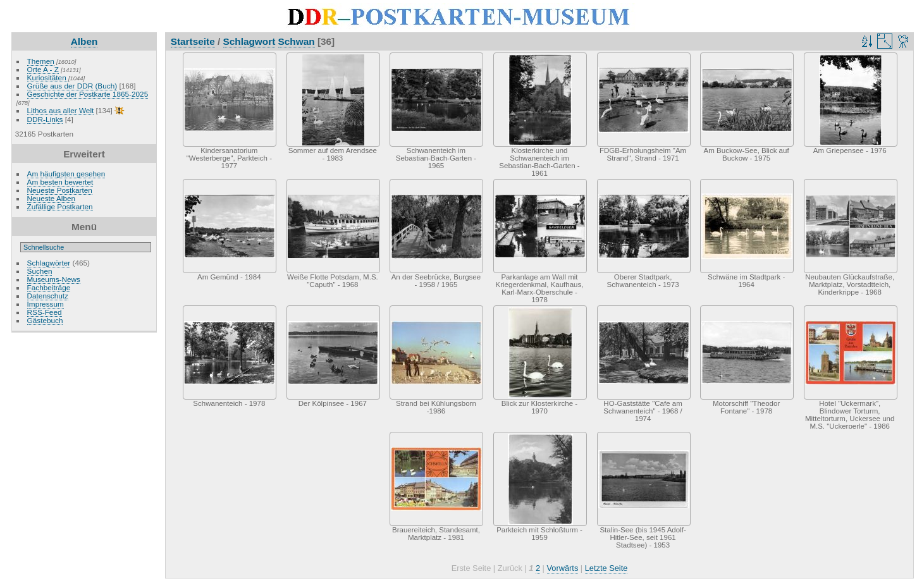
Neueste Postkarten (60, 190)
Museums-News (54, 279)
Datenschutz (48, 296)
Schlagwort (249, 41)
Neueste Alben (52, 198)
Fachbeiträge (49, 287)
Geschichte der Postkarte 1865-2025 (88, 94)
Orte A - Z (43, 69)
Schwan (297, 41)
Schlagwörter (49, 263)
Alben (84, 41)
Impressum (46, 304)
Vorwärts (563, 568)
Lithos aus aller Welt (61, 110)
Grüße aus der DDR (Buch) (72, 86)
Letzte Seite (606, 568)
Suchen (40, 271)
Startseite (193, 41)
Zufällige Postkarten (60, 206)
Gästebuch (45, 320)
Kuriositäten (48, 77)
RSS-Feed (45, 312)
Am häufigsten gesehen (66, 174)
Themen (41, 61)
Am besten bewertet (60, 182)
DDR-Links (45, 119)
